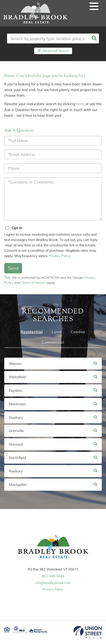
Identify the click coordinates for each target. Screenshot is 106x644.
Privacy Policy (60, 256)
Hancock (16, 444)
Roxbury (16, 471)
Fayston (16, 390)
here (80, 104)
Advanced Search (55, 51)
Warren (15, 364)
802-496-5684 (53, 576)
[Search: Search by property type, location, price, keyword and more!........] (48, 38)
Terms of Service (33, 283)
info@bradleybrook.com (53, 583)
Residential (32, 332)
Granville (16, 431)
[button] (94, 38)
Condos (78, 332)
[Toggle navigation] (94, 7)
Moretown (17, 404)
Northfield (17, 458)
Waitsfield (17, 377)
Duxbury (16, 417)
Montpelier (18, 484)
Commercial (53, 342)
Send (13, 268)
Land (57, 332)
